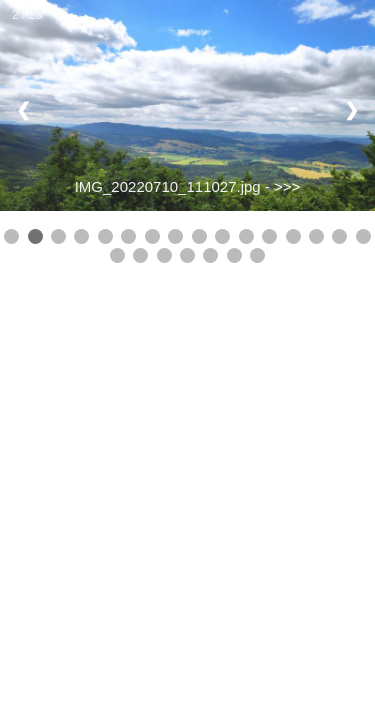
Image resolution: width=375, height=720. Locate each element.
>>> (287, 186)
